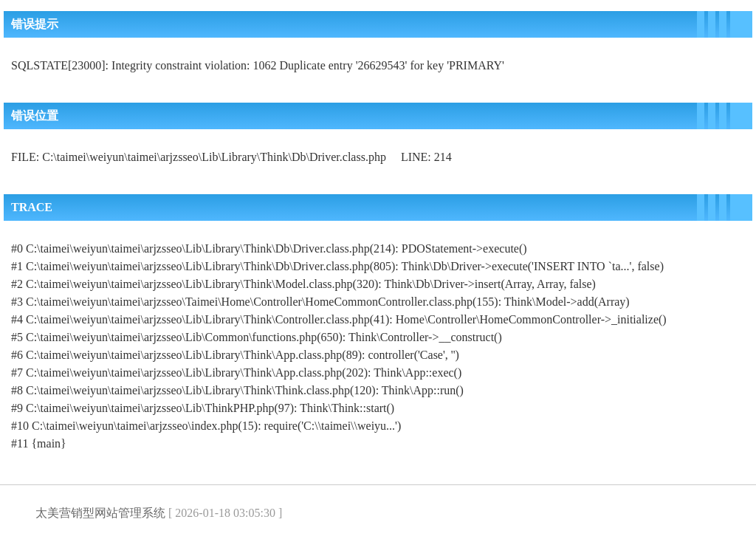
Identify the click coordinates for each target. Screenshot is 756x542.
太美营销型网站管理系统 (100, 513)
